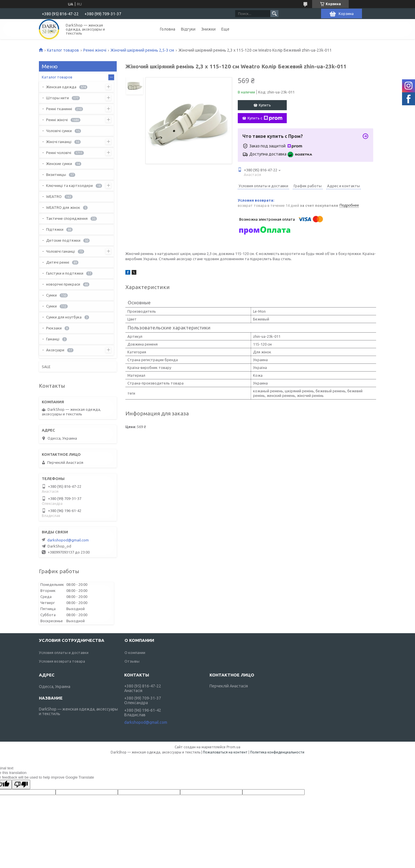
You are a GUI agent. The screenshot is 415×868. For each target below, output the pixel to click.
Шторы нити (57, 98)
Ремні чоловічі (59, 153)
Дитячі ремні (58, 262)
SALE (46, 367)
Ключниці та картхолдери (69, 185)
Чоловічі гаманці (61, 251)
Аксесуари (55, 350)
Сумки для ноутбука (64, 317)
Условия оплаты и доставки (64, 653)
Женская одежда (61, 87)
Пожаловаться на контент (225, 752)
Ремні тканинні (59, 109)
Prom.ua (233, 747)
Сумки (51, 295)
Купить (265, 105)
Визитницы (56, 175)
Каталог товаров (63, 50)
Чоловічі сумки (59, 131)
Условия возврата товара (62, 661)
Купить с (265, 118)
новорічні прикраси (63, 284)
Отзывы (132, 661)
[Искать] (274, 14)
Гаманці (53, 339)
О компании (135, 653)
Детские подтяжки (63, 240)
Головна (168, 29)
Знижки (208, 29)
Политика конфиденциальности (277, 752)
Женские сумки (59, 164)
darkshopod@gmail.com (68, 540)
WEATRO (54, 196)
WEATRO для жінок (63, 207)
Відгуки (188, 29)
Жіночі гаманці (59, 142)
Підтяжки (55, 229)
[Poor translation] (21, 784)
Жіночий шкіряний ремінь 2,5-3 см (142, 50)
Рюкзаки (54, 328)
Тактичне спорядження (67, 218)
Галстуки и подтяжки (65, 273)
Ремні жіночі (95, 50)
